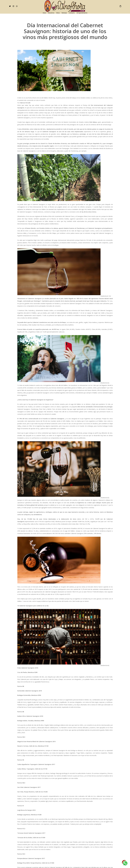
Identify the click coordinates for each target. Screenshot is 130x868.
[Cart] (120, 6)
